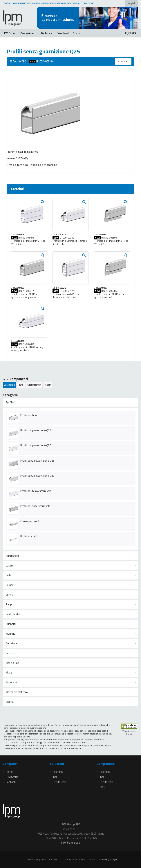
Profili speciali (28, 536)
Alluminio (10, 385)
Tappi (9, 604)
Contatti (78, 33)
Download (63, 33)
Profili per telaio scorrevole (36, 491)
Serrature (11, 643)
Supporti (11, 624)
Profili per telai (29, 415)
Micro (9, 673)
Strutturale (34, 385)
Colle (8, 575)
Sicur (48, 385)
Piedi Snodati (13, 614)
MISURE (123, 61)
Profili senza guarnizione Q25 (37, 461)
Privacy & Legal (109, 859)
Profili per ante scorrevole (35, 506)
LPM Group (9, 33)
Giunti (9, 585)
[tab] (70, 402)
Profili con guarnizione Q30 (36, 445)
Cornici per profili (30, 521)
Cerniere (11, 653)
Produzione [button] (29, 33)
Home (8, 772)
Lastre (10, 565)
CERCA (131, 33)
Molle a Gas (12, 663)
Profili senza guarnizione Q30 (37, 476)
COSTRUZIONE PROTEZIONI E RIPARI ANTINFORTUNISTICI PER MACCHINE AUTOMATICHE (48, 3)
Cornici (9, 595)
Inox (21, 385)
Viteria (10, 702)
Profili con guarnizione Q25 (36, 430)
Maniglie (10, 634)
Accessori (11, 682)
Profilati (10, 402)
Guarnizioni (12, 556)
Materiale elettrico (17, 692)
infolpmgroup (71, 843)
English (132, 3)
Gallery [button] (47, 33)
